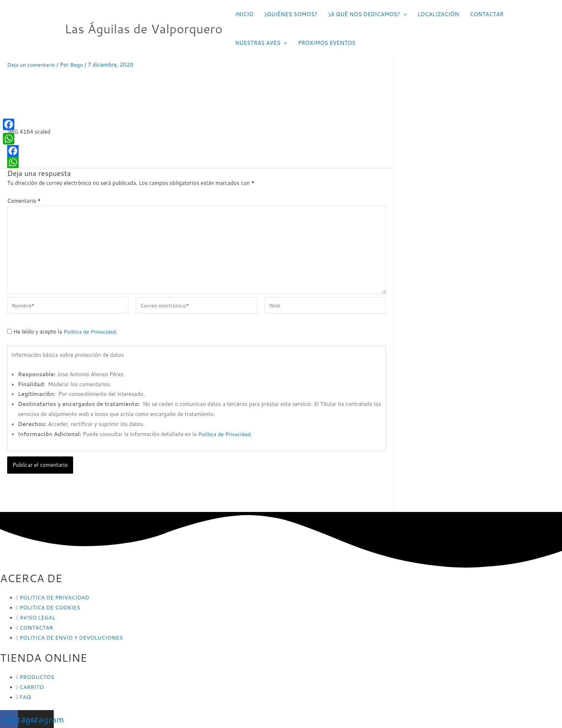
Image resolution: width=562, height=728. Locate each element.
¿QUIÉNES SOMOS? (291, 14)
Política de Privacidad (90, 332)
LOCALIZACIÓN (438, 14)
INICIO (244, 14)
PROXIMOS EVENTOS (327, 43)
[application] (403, 14)
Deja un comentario (31, 64)
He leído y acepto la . (63, 332)
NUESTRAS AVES (261, 43)
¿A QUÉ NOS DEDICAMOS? (367, 14)
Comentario (24, 200)
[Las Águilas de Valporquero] (48, 28)
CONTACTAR (487, 14)
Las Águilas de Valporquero (144, 28)
